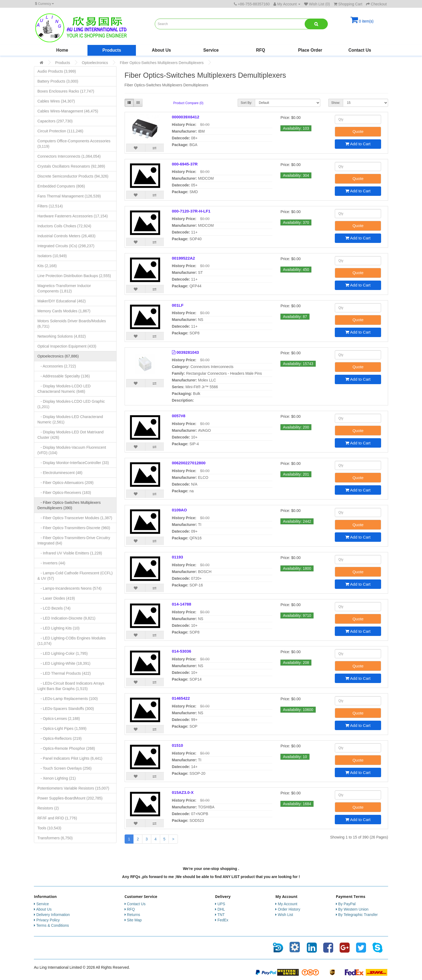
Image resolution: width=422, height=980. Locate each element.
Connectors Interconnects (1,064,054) (69, 156)
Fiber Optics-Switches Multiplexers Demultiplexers (162, 63)
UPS (221, 904)
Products (112, 50)
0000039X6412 (186, 117)
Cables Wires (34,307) (56, 101)
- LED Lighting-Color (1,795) (63, 653)
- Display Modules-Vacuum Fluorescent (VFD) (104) (72, 450)
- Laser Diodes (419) (56, 598)
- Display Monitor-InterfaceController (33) (73, 463)
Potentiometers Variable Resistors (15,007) (73, 788)
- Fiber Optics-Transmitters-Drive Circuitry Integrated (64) (74, 540)
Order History (289, 909)
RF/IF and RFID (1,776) (57, 818)
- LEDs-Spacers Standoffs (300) (66, 709)
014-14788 (182, 604)
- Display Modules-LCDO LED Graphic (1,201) (71, 404)
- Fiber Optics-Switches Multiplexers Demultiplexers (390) (69, 505)
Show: (336, 103)
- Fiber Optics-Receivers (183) (64, 493)
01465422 (181, 698)
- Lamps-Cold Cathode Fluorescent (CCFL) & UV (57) (75, 576)
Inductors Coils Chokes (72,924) (64, 226)
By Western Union (354, 909)
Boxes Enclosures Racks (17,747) (66, 91)
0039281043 (188, 352)
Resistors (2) (48, 808)
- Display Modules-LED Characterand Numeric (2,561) (70, 419)
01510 (178, 745)
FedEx (223, 920)
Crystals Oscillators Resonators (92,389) (71, 166)
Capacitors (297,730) (55, 121)
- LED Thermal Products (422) (64, 673)
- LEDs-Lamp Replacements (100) (68, 699)
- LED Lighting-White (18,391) (64, 663)
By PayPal (347, 904)
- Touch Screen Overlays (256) (64, 768)
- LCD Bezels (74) (54, 608)
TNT (221, 915)
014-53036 (182, 651)
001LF (178, 305)
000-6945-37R (185, 164)
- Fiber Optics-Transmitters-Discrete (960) (74, 528)
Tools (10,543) (49, 828)
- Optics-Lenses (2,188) (59, 719)
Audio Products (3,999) (57, 71)
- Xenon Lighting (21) (57, 778)
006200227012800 (189, 463)
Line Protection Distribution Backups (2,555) (74, 276)
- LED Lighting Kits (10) (58, 628)
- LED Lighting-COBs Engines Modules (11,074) (72, 641)
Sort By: (246, 103)
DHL (221, 909)
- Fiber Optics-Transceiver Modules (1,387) (75, 518)
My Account (287, 904)
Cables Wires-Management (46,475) (68, 111)
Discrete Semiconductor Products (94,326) (73, 176)
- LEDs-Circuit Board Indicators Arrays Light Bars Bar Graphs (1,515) (71, 686)
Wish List (285, 915)
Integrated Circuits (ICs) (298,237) (66, 246)
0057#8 (179, 416)
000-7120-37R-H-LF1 (191, 211)
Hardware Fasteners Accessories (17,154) (73, 216)
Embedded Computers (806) (61, 186)
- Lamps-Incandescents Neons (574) (69, 588)
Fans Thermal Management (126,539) (69, 196)
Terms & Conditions (53, 925)
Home (62, 50)
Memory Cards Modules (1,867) (64, 311)
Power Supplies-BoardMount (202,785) (70, 798)
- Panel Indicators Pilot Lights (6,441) (70, 758)
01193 (178, 557)
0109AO (180, 510)
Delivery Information (53, 915)
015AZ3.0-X (183, 792)
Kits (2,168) (47, 266)
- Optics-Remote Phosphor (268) (66, 748)
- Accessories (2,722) (57, 366)
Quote (358, 131)
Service (211, 50)
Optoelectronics (95, 63)
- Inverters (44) (51, 563)
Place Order (310, 50)
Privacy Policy (48, 920)
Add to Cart (358, 144)
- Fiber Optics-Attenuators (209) (66, 483)
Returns (133, 915)
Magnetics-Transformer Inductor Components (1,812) (64, 288)
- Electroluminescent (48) (60, 473)
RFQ (261, 50)
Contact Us (360, 50)
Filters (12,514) (50, 206)
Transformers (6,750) (55, 838)
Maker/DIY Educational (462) (62, 301)
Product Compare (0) (188, 103)
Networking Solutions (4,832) (62, 336)
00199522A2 (184, 258)
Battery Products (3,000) (58, 81)
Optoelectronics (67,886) (58, 356)
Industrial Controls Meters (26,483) (66, 236)
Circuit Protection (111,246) (60, 131)
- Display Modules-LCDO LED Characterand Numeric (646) (64, 389)
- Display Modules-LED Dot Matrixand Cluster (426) (71, 435)
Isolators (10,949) (52, 256)
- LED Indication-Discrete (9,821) (66, 618)
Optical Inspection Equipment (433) (67, 346)
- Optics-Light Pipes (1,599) (62, 728)
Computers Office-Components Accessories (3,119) (74, 144)
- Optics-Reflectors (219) (59, 738)
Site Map (134, 920)
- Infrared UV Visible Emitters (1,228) (70, 553)
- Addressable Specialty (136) (64, 376)
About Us (161, 50)
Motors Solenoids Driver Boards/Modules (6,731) (72, 324)
